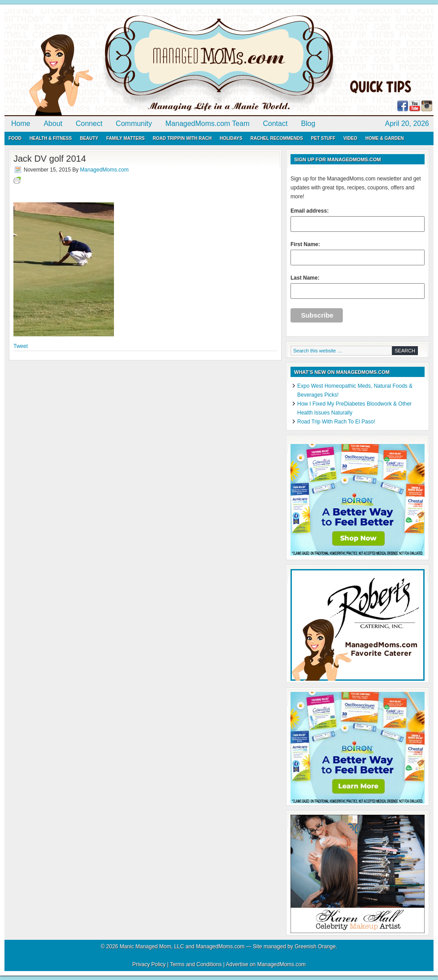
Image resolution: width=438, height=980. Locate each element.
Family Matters (126, 138)
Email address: (358, 220)
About (53, 124)
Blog (308, 124)
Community (134, 124)
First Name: (358, 253)
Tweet (21, 346)
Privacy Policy (149, 964)
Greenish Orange (315, 946)
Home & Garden (384, 138)
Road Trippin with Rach (182, 138)
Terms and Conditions (196, 964)
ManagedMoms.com (107, 63)
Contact (275, 124)
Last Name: (358, 287)
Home (21, 124)
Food (15, 138)
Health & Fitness (51, 138)
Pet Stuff (323, 138)
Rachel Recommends (277, 138)
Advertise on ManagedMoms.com (266, 964)
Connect (89, 124)
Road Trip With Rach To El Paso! (336, 422)
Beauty (89, 138)
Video (350, 138)
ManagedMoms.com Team (207, 124)
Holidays (231, 138)
